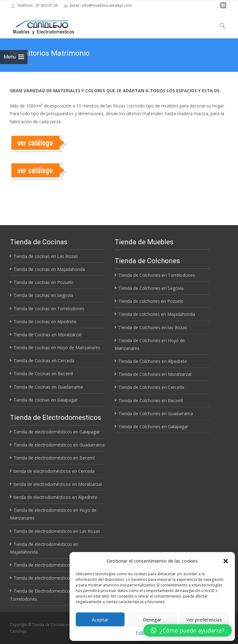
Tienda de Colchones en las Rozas (153, 327)
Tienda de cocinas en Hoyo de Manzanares (57, 348)
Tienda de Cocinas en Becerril (43, 374)
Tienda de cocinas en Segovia (43, 295)
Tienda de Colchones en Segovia (151, 288)
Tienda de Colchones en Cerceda (151, 387)
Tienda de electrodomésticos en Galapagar (57, 432)
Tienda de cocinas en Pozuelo (44, 282)
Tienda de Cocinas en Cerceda (44, 361)
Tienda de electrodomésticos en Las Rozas (57, 531)
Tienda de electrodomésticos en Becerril (54, 458)
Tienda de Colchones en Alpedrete (153, 361)
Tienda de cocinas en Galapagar (46, 400)
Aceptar (100, 620)
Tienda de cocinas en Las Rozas (46, 256)
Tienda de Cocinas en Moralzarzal (47, 335)
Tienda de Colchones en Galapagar (153, 426)
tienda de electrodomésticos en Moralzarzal (58, 484)
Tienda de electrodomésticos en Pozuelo (55, 565)
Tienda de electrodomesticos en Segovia (54, 578)
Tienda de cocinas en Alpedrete (45, 322)
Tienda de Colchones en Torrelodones (157, 275)
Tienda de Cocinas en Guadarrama (48, 387)
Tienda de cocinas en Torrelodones (49, 309)
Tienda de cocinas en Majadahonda (49, 269)
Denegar (152, 620)
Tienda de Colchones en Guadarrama (156, 413)
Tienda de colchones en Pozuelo (151, 301)
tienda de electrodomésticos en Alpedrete (55, 497)
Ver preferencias (204, 620)
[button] (226, 561)
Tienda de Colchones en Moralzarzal (155, 374)
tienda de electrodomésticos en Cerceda (54, 471)
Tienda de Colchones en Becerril (151, 400)
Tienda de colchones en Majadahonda (157, 314)
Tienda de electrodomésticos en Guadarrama (59, 445)
